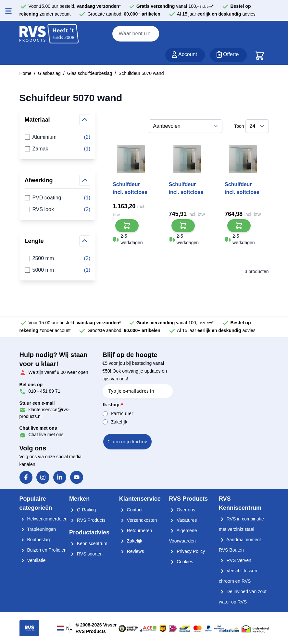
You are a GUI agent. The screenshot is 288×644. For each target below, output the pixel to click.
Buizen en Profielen (43, 550)
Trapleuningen (38, 529)
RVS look (58, 209)
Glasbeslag (49, 73)
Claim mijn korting (127, 441)
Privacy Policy (187, 551)
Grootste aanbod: (124, 14)
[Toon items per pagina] (257, 126)
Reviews (132, 551)
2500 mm (58, 258)
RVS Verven (235, 560)
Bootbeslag (35, 540)
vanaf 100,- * (175, 6)
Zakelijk (119, 422)
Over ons (182, 510)
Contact (131, 510)
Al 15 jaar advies (216, 14)
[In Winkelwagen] (127, 226)
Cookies (181, 562)
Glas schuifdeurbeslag (90, 73)
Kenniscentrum (88, 543)
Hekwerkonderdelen (44, 519)
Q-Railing (82, 510)
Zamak (58, 149)
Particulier (122, 413)
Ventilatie (33, 560)
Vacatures (183, 520)
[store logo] (49, 34)
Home (25, 73)
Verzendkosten (138, 520)
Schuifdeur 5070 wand (141, 73)
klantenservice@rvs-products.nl (45, 410)
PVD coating (58, 198)
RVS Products (87, 520)
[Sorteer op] (186, 126)
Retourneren (136, 531)
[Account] (185, 55)
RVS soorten (86, 554)
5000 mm (58, 270)
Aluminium (58, 137)
